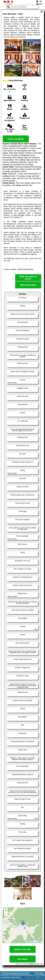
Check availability (16, 139)
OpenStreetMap (37, 942)
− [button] (6, 914)
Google (32, 973)
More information (28, 285)
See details (23, 959)
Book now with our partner (28, 278)
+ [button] (6, 911)
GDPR (23, 977)
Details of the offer (22, 949)
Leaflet (28, 942)
